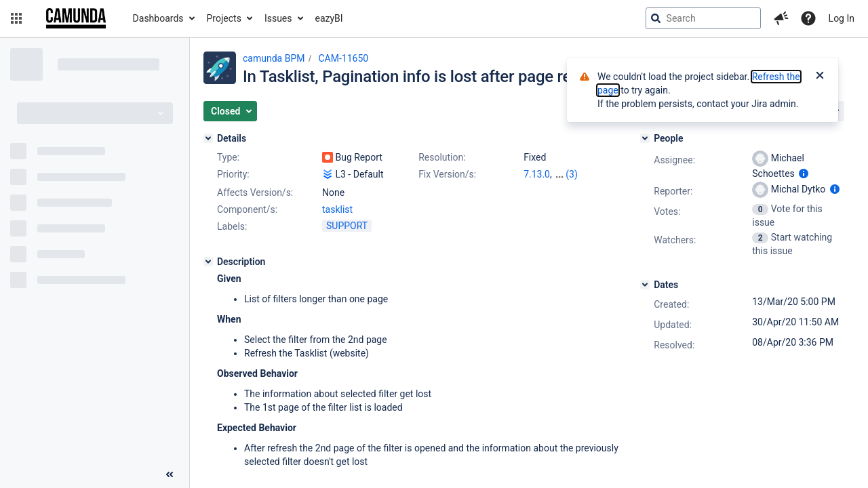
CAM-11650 (343, 58)
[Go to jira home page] (76, 18)
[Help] (808, 18)
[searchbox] (703, 18)
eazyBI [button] (329, 18)
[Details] (208, 138)
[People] (645, 138)
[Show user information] (804, 174)
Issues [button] (278, 18)
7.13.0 (537, 174)
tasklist (337, 209)
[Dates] (645, 285)
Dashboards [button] (158, 18)
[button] (16, 18)
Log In (842, 18)
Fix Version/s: (447, 174)
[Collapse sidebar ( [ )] (170, 474)
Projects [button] (224, 18)
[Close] (820, 77)
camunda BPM (274, 58)
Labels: (232, 226)
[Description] (208, 262)
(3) (572, 174)
